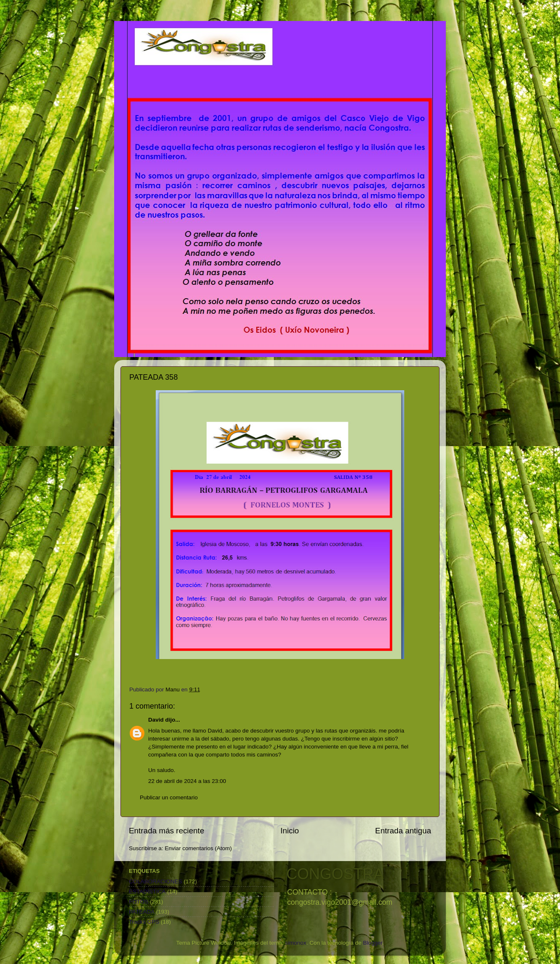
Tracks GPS (144, 922)
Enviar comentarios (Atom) (199, 848)
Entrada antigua (403, 831)
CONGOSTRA (335, 874)
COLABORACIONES (156, 881)
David (156, 720)
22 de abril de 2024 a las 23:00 (187, 781)
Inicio (290, 831)
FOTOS (139, 902)
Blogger (373, 943)
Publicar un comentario (169, 797)
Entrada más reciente (167, 831)
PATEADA (142, 912)
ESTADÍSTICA (147, 892)
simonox (296, 943)
